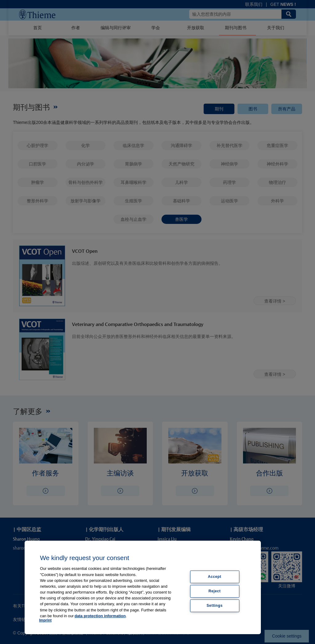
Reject (215, 591)
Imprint (45, 620)
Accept (215, 577)
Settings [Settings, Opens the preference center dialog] (215, 606)
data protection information (100, 616)
